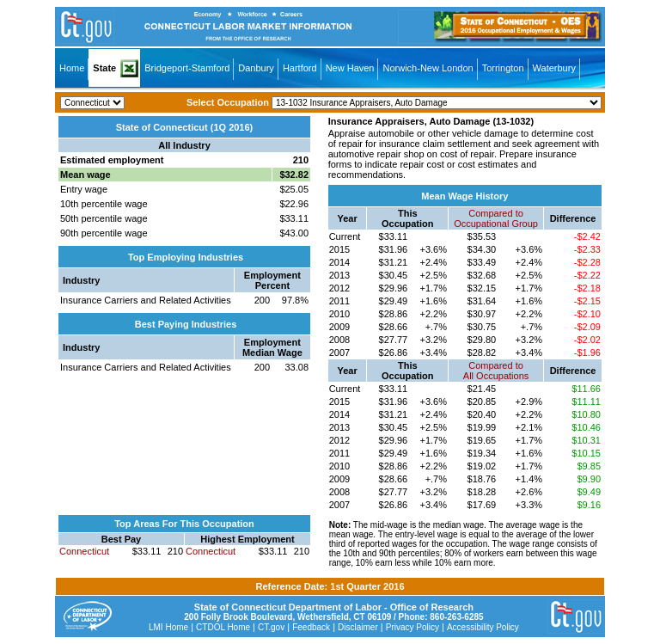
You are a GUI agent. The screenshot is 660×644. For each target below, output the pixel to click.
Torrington (503, 68)
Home (72, 68)
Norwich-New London (428, 68)
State (104, 68)
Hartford (300, 68)
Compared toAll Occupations (496, 371)
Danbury (256, 68)
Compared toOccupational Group (496, 218)
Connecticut (84, 551)
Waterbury (554, 68)
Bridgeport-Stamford (187, 68)
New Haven (350, 68)
